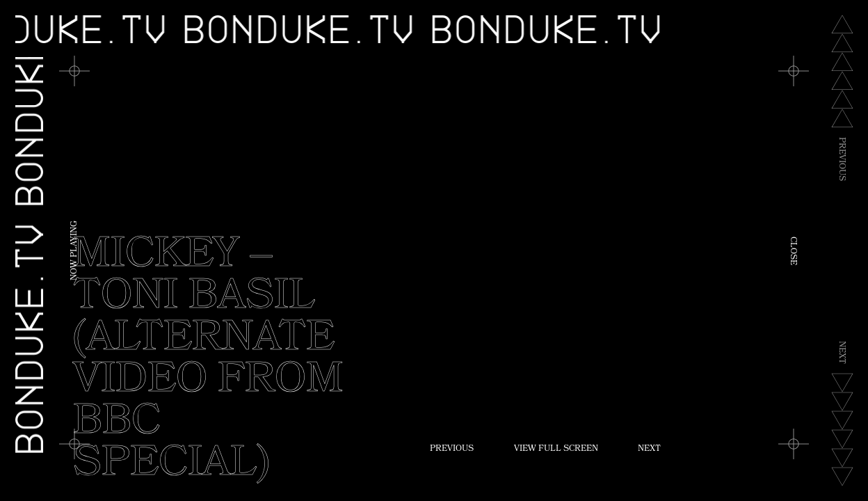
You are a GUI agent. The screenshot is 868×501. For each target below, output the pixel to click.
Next (649, 450)
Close (792, 251)
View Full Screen (556, 450)
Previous (452, 450)
